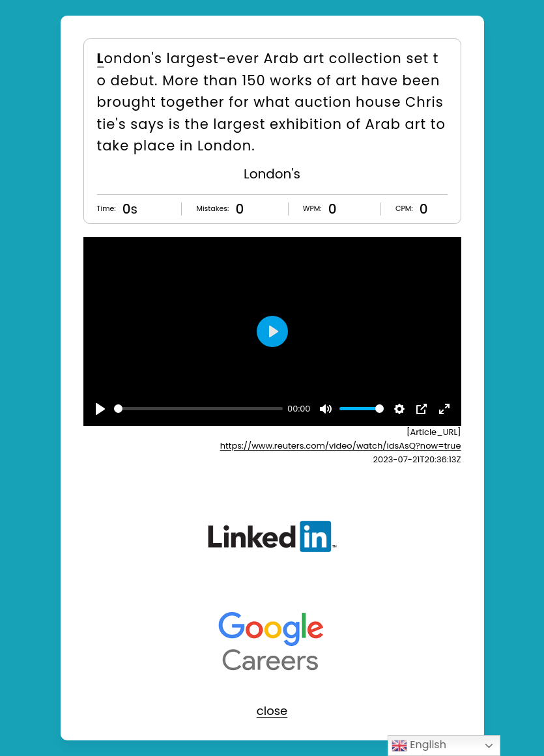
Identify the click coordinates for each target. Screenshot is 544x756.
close (272, 711)
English (419, 745)
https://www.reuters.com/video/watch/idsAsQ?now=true (341, 446)
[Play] (100, 409)
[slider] (198, 409)
